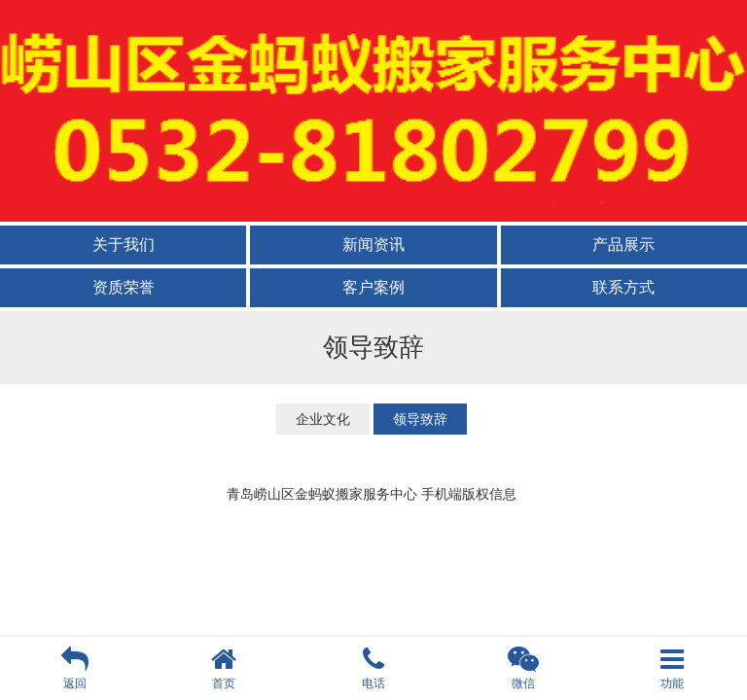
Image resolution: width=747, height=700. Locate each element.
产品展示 (623, 245)
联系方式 (623, 287)
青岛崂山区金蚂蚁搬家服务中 (315, 494)
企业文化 (323, 419)
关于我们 (124, 245)
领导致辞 (420, 419)
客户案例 (373, 287)
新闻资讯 (373, 245)
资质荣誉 (124, 287)
